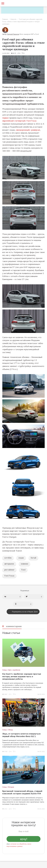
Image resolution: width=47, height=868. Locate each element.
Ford (23, 570)
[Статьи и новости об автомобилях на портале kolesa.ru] (14, 3)
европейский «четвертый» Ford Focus (19, 121)
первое (5, 118)
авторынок (9, 564)
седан (21, 558)
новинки (24, 564)
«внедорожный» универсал (28, 130)
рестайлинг (9, 570)
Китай (33, 558)
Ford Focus (9, 576)
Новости (13, 19)
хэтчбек (8, 558)
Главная (5, 19)
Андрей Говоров (13, 34)
